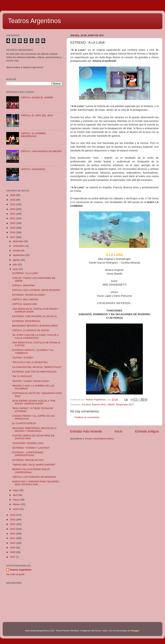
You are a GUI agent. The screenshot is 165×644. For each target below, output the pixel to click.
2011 (13, 538)
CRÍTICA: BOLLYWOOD (25, 299)
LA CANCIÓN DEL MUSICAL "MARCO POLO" (37, 367)
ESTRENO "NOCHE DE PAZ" (28, 460)
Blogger (135, 631)
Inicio (119, 431)
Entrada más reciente (86, 431)
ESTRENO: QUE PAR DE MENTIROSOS (34, 372)
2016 (13, 515)
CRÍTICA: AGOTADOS (33, 169)
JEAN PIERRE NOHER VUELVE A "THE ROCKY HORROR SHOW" (34, 402)
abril (15, 495)
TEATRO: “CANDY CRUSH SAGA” (31, 381)
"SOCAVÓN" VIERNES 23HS (28, 443)
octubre (17, 250)
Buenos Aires (99, 405)
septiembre (19, 255)
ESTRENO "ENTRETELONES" (29, 295)
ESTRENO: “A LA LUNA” (25, 273)
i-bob (104, 631)
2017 (13, 237)
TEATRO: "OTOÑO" (23, 358)
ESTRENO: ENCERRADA (26, 321)
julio (15, 265)
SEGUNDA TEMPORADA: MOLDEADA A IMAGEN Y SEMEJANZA (34, 430)
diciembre (18, 241)
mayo (16, 490)
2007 (13, 557)
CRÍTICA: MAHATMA (24, 285)
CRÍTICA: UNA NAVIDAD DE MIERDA (41, 151)
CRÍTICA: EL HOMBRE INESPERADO (33, 135)
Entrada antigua (147, 431)
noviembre (19, 246)
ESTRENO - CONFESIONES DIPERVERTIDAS (28, 454)
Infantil (111, 405)
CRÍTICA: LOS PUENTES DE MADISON (34, 477)
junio (16, 269)
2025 (13, 200)
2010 (13, 543)
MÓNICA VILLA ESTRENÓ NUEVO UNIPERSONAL (31, 471)
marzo (16, 500)
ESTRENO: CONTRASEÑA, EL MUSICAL (35, 316)
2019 (13, 228)
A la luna (86, 405)
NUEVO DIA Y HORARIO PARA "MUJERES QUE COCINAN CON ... (36, 483)
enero (16, 509)
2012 (13, 534)
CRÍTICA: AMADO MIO (25, 304)
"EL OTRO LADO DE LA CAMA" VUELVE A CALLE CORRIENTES (35, 336)
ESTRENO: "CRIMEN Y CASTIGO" (31, 448)
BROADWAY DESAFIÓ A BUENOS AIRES (35, 326)
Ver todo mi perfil (15, 574)
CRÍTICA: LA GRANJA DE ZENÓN (31, 330)
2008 (13, 552)
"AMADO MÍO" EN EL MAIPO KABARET (34, 465)
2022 (13, 214)
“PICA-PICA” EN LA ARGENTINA (30, 362)
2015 (13, 520)
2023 (13, 209)
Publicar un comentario (87, 417)
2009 (13, 548)
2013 (13, 529)
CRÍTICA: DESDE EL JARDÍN (37, 98)
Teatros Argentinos (34, 21)
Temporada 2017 (125, 405)
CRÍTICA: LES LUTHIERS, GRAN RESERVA (36, 290)
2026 (13, 195)
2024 (13, 204)
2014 (13, 524)
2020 (13, 223)
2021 (13, 218)
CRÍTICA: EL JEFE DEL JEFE (37, 115)
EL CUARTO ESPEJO (24, 423)
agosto (17, 260)
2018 (13, 232)
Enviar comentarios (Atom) (100, 439)
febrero (17, 504)
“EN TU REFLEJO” (22, 376)
